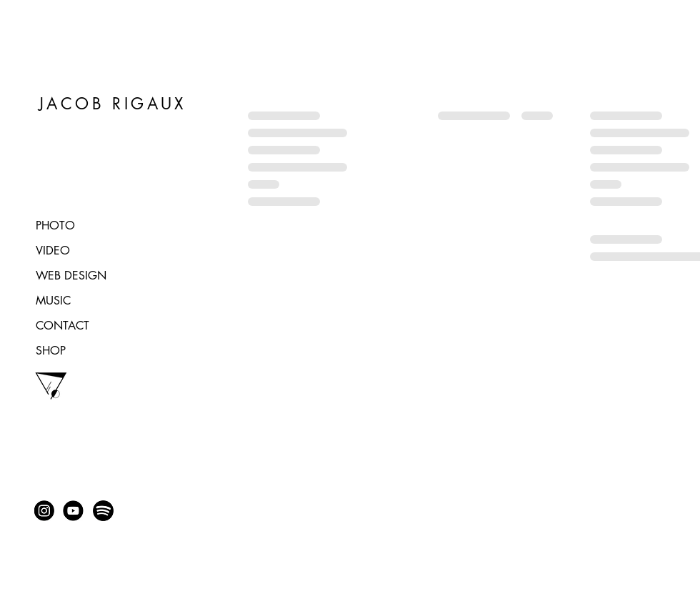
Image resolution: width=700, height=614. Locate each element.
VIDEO (53, 251)
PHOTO (55, 226)
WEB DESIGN (71, 276)
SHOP (51, 351)
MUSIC (53, 301)
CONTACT (62, 326)
